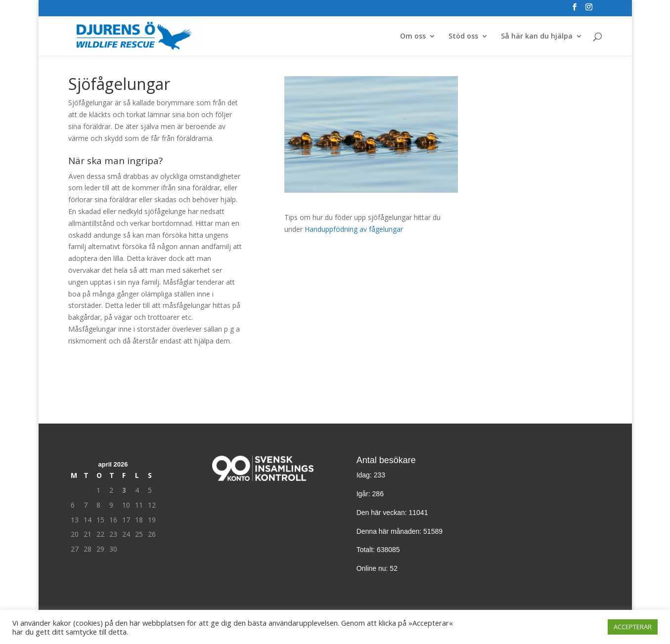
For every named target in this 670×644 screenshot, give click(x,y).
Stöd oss (463, 37)
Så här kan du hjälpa (537, 37)
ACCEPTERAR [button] (633, 627)
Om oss (413, 37)
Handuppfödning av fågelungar (354, 229)
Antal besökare (386, 460)
